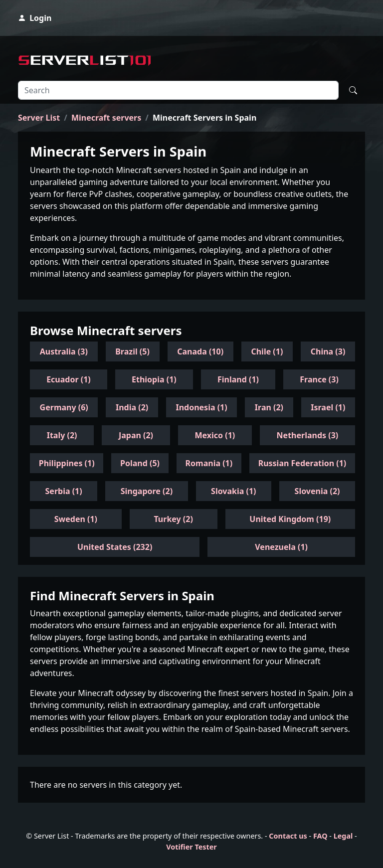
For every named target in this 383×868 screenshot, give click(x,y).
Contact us (288, 836)
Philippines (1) (67, 463)
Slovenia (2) (317, 491)
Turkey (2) (173, 519)
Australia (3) (64, 351)
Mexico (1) (215, 435)
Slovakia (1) (233, 491)
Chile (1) (267, 351)
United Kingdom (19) (290, 519)
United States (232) (115, 547)
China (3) (328, 351)
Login (35, 18)
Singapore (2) (147, 491)
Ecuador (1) (69, 379)
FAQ (320, 836)
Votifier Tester (191, 847)
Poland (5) (140, 463)
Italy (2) (62, 435)
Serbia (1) (64, 491)
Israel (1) (328, 407)
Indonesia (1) (201, 407)
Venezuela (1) (281, 547)
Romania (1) (209, 463)
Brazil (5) (132, 351)
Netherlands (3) (308, 435)
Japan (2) (136, 435)
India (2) (132, 407)
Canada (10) (200, 351)
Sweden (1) (76, 519)
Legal (343, 836)
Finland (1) (238, 379)
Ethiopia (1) (154, 379)
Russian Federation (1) (302, 463)
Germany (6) (64, 407)
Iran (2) (269, 407)
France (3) (319, 379)
